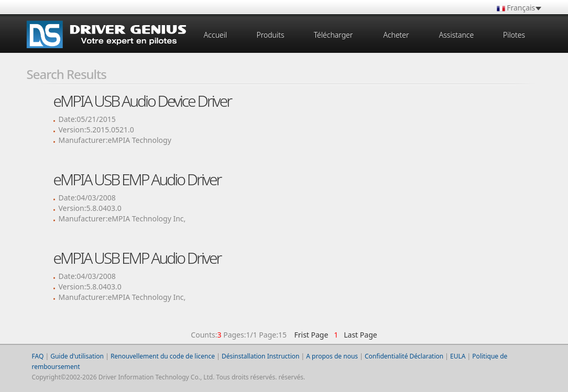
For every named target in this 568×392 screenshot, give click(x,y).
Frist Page (311, 335)
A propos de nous (332, 356)
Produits (270, 35)
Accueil (215, 35)
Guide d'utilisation (77, 356)
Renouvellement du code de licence (163, 356)
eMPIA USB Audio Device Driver (143, 101)
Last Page (359, 335)
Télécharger (334, 35)
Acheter (396, 35)
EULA (458, 356)
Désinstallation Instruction (261, 356)
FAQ (38, 356)
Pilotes (514, 35)
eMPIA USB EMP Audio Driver (137, 179)
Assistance (456, 35)
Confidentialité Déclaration (404, 356)
